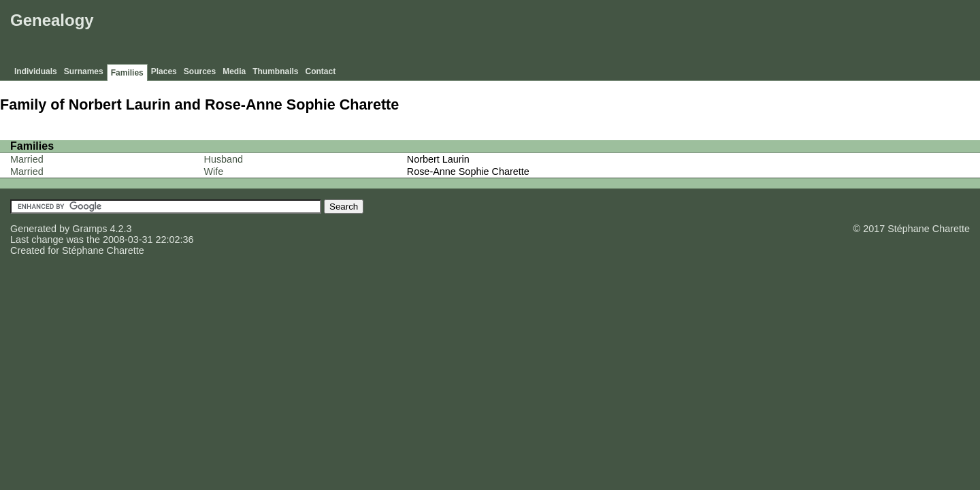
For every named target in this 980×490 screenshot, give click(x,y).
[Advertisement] (729, 34)
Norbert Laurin (438, 159)
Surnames (84, 71)
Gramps (89, 229)
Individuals (36, 71)
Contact (321, 71)
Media (234, 71)
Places (164, 71)
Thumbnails (275, 71)
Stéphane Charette (103, 250)
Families (127, 73)
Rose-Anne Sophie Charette (468, 171)
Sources (200, 71)
